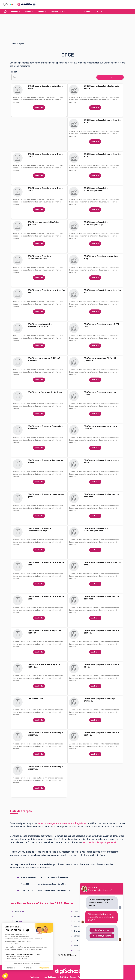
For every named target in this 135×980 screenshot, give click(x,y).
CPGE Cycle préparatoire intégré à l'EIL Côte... (102, 325)
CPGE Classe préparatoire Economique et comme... (45, 427)
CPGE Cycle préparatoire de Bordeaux (45, 392)
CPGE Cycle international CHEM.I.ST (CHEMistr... (44, 359)
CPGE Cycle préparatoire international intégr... (101, 257)
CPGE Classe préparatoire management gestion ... (46, 496)
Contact (73, 977)
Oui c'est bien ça (102, 930)
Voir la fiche (39, 108)
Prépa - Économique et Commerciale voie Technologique (45, 890)
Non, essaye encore (102, 936)
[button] (68, 955)
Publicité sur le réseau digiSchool (43, 977)
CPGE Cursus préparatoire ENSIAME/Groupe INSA (40, 325)
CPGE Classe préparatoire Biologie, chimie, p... (100, 700)
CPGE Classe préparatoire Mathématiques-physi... (96, 189)
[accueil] (5, 11)
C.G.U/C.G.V (63, 977)
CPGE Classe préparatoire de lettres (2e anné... (102, 121)
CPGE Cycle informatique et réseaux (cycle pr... (100, 427)
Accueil (13, 44)
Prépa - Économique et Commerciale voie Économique (44, 877)
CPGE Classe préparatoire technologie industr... (101, 87)
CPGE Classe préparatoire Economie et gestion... (102, 632)
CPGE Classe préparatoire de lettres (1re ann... (46, 291)
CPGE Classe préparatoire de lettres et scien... (45, 155)
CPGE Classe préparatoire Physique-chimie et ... (44, 632)
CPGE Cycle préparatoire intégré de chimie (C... (44, 666)
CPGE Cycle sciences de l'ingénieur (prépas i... (44, 223)
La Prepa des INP (35, 698)
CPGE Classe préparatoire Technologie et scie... (45, 462)
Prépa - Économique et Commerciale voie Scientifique (44, 884)
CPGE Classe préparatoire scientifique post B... (45, 87)
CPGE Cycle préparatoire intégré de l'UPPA (100, 393)
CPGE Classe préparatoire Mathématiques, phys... (96, 223)
